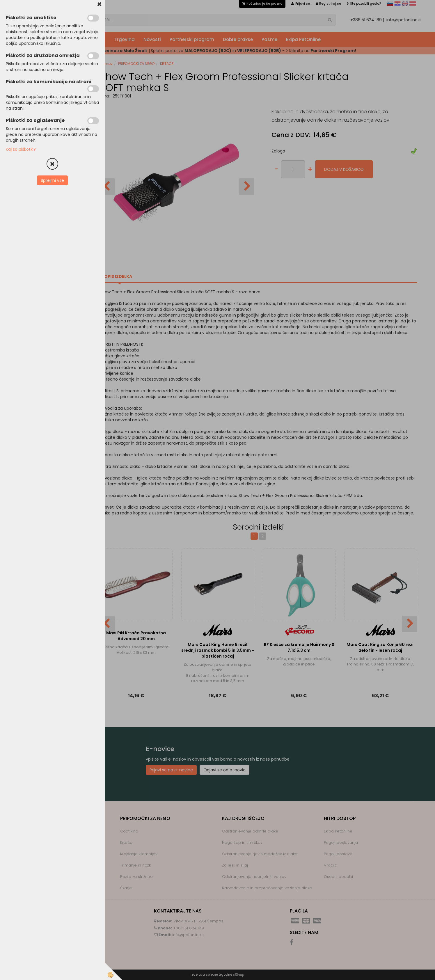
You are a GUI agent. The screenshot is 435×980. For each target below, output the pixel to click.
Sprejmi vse (52, 180)
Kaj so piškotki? (21, 149)
